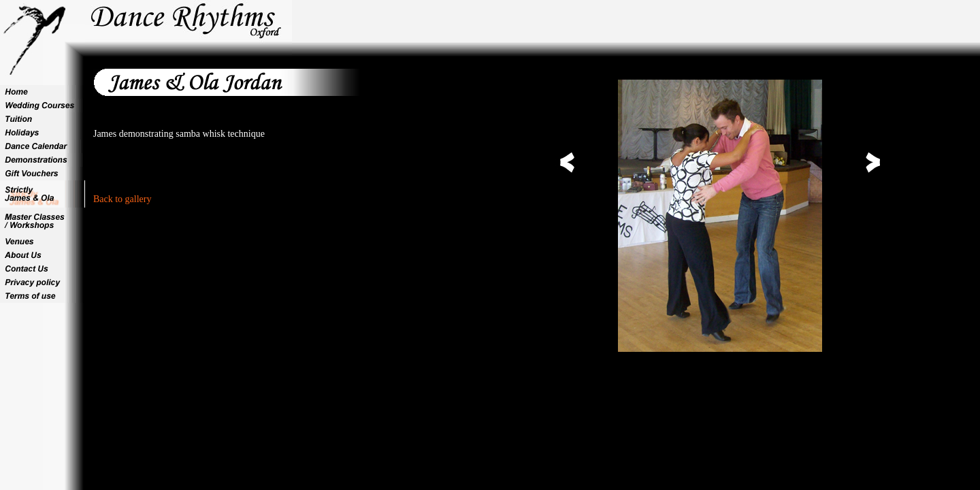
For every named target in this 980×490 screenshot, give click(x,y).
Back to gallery (122, 199)
